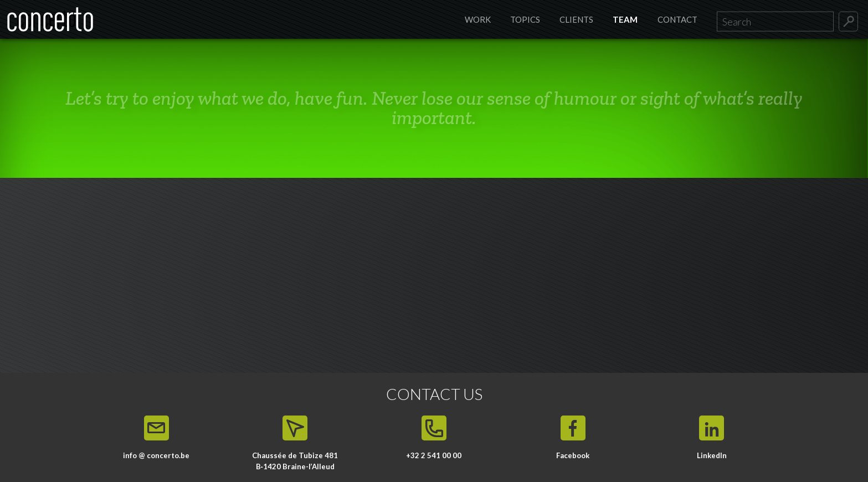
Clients (576, 19)
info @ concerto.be (156, 455)
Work (478, 19)
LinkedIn (712, 455)
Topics (525, 19)
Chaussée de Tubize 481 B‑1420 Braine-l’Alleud (295, 461)
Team (625, 19)
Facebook (573, 455)
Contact (677, 19)
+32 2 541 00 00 (434, 455)
